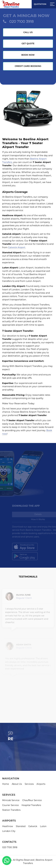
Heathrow (8, 826)
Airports (41, 784)
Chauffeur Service (32, 800)
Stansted (21, 826)
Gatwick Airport (17, 247)
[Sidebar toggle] (52, 4)
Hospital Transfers (31, 805)
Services (29, 784)
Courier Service (11, 805)
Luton (43, 826)
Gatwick (33, 826)
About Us (17, 784)
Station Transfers (11, 810)
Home (6, 784)
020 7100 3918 (21, 21)
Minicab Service (11, 800)
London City (9, 831)
